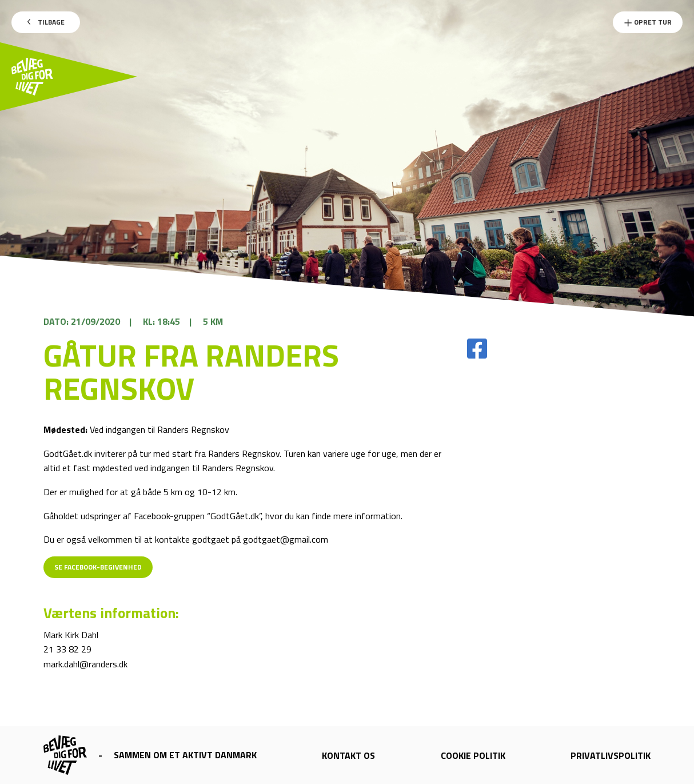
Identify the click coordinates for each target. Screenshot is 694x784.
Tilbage (46, 22)
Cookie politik (473, 755)
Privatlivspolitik (611, 755)
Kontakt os (348, 755)
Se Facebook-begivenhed (98, 567)
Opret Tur (648, 22)
